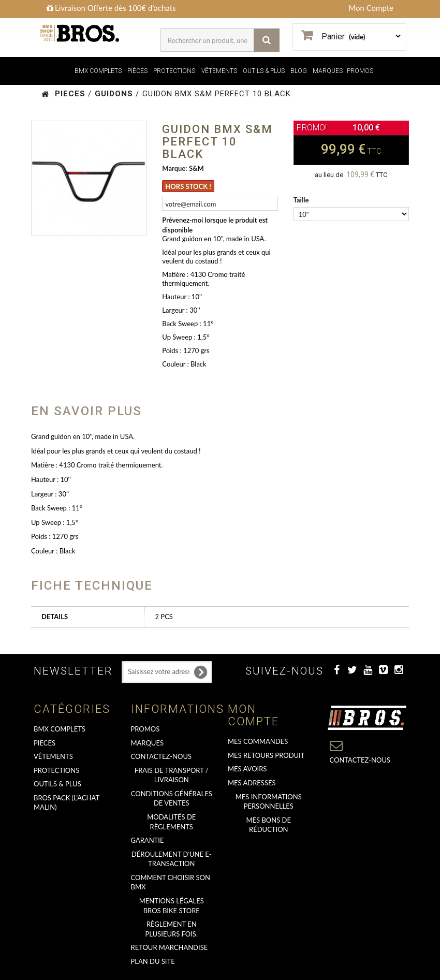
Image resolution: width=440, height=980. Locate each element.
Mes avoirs (247, 769)
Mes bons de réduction (269, 825)
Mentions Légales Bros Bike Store (172, 906)
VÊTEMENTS (219, 71)
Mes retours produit (266, 755)
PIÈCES (137, 71)
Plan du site (153, 961)
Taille (302, 200)
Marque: (174, 168)
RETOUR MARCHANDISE (170, 947)
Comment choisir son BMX (171, 882)
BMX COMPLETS (98, 71)
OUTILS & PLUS (264, 71)
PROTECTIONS (174, 71)
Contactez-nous (162, 756)
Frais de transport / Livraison (172, 775)
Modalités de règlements (171, 822)
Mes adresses (252, 783)
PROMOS (360, 71)
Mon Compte (371, 8)
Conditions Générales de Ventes (172, 799)
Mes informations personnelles (269, 802)
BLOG (299, 71)
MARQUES (328, 71)
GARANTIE (148, 840)
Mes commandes (258, 741)
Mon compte (253, 715)
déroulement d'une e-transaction (172, 859)
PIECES (45, 743)
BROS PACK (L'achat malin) (67, 803)
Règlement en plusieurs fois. (172, 929)
